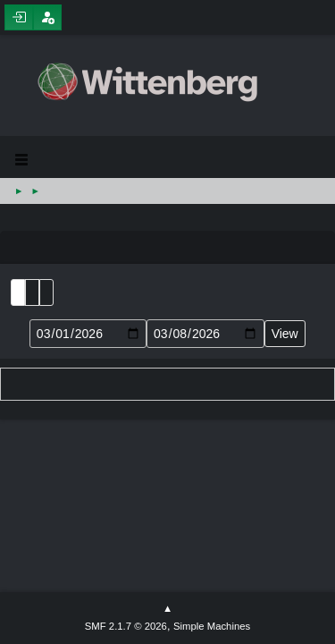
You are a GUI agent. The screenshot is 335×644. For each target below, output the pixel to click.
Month (32, 292)
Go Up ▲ (167, 609)
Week (46, 292)
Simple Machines (212, 626)
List (18, 292)
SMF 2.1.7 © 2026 (126, 626)
